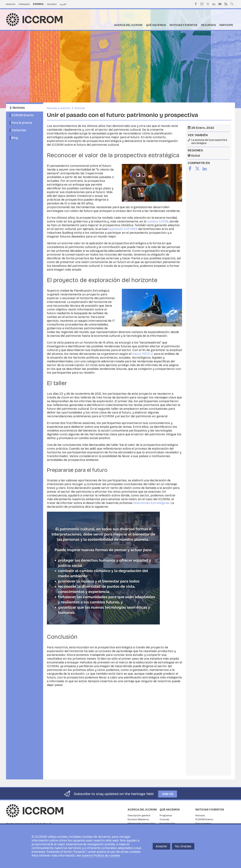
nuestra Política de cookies (101, 855)
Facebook (196, 4)
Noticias (19, 108)
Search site (232, 4)
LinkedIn (214, 4)
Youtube (220, 4)
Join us (168, 794)
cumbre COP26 (158, 221)
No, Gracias (183, 846)
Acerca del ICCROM (128, 25)
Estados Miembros (138, 819)
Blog (15, 138)
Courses (164, 819)
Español (38, 4)
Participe (226, 25)
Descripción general (139, 816)
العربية (63, 4)
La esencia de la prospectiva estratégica (209, 142)
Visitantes (19, 130)
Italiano (52, 4)
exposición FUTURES (123, 229)
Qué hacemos (156, 25)
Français (24, 4)
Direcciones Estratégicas (151, 503)
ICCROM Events (22, 115)
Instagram (202, 4)
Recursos (208, 25)
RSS (226, 4)
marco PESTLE (143, 354)
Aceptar (161, 846)
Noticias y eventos (183, 25)
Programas (166, 816)
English (11, 4)
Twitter (208, 4)
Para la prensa (22, 123)
